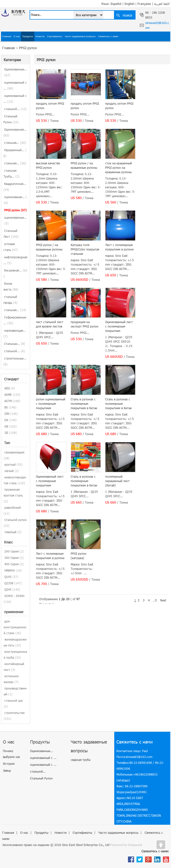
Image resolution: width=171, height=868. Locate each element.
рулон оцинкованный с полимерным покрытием (51, 404)
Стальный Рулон (41, 778)
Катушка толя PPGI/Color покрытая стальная (85, 249)
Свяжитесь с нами (108, 36)
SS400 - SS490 (14, 596)
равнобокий (13, 507)
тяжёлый (10, 532)
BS (6, 407)
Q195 (8, 577)
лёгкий (9, 471)
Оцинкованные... (42, 751)
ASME (8, 395)
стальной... (15, 109)
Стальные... (15, 344)
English (129, 4)
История (9, 764)
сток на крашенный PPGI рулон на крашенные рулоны (119, 168)
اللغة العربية (162, 4)
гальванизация (14, 452)
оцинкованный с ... (43, 758)
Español (116, 4)
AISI (7, 388)
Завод (7, 770)
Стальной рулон (16, 520)
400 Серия (11, 564)
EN (6, 420)
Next (163, 600)
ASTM (8, 401)
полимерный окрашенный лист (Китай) (117, 481)
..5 (155, 600)
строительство (15, 713)
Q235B (9, 583)
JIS (6, 433)
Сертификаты (55, 36)
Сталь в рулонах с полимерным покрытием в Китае (84, 404)
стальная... (15, 143)
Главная (6, 36)
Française (144, 4)
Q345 (8, 589)
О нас (17, 36)
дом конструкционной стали (15, 627)
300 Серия (11, 558)
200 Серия (11, 551)
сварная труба (80, 760)
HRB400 (10, 570)
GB (6, 426)
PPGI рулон (28, 48)
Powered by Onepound (126, 845)
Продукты (28, 36)
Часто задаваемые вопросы (80, 36)
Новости (40, 36)
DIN (7, 414)
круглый (10, 464)
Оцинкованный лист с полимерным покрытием (119, 326)
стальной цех (14, 700)
